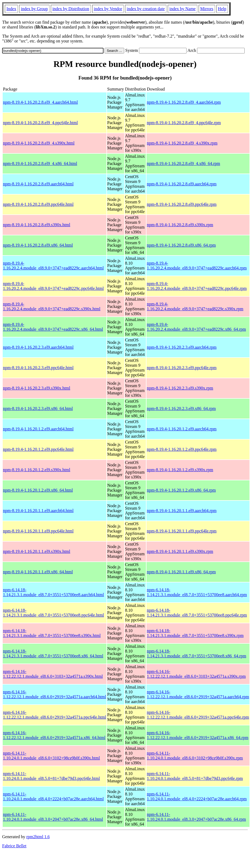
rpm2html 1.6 (38, 837)
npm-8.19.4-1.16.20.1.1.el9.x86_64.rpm (181, 572)
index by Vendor (108, 9)
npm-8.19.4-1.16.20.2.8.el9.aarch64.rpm (182, 184)
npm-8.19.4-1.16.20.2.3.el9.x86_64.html (38, 408)
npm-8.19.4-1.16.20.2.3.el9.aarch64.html (38, 347)
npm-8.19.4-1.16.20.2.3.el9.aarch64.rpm (182, 347)
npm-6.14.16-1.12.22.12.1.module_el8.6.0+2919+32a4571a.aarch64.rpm (198, 694)
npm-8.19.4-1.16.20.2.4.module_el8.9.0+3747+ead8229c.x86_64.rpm (196, 327)
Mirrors (207, 9)
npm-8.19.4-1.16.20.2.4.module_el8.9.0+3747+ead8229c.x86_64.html (53, 327)
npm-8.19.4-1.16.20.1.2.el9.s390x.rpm (180, 470)
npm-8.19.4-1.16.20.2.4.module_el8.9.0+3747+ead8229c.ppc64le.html (53, 286)
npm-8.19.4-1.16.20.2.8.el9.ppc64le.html (38, 204)
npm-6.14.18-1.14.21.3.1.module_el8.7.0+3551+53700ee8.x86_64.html (53, 653)
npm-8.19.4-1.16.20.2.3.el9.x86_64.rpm (181, 408)
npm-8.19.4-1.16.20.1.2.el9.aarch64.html (38, 429)
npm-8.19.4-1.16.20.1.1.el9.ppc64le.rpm (182, 531)
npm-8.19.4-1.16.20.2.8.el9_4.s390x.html (39, 143)
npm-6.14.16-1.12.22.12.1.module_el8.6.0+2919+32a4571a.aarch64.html (55, 694)
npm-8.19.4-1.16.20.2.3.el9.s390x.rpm (180, 388)
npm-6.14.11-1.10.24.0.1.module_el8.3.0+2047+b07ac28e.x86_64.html (53, 817)
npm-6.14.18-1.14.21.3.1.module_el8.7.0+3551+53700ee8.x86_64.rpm (197, 653)
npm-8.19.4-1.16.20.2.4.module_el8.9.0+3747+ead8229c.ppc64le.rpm (197, 286)
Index (11, 9)
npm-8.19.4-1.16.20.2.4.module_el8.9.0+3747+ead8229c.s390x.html (52, 306)
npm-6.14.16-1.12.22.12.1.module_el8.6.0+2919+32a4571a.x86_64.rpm (198, 735)
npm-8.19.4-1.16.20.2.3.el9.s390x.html (37, 388)
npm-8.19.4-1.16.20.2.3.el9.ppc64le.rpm (182, 368)
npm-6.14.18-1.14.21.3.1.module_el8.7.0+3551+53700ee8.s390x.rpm (195, 633)
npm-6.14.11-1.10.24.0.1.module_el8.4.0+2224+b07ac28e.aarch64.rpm (197, 796)
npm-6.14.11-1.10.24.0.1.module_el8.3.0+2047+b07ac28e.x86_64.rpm (196, 817)
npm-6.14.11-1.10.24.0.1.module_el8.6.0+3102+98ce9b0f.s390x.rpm (195, 756)
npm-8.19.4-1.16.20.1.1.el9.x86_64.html (38, 572)
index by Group (34, 9)
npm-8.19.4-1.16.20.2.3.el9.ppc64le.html (38, 368)
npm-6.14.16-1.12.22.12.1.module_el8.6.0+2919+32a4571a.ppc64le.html (55, 715)
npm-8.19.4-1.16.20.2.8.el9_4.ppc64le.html (40, 123)
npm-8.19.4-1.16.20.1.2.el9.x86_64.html (38, 490)
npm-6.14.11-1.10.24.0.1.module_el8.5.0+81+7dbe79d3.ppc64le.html (51, 776)
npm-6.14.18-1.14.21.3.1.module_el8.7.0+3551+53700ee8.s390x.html (52, 633)
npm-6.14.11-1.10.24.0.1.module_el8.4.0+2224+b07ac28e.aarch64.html (53, 796)
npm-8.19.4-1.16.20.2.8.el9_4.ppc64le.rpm (184, 123)
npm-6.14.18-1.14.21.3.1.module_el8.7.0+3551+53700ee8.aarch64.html (53, 592)
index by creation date (146, 9)
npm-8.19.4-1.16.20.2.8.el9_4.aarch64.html (40, 102)
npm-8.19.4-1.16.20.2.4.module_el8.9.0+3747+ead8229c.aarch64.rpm (197, 266)
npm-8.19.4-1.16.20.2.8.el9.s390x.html (37, 225)
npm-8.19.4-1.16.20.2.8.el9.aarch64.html (38, 184)
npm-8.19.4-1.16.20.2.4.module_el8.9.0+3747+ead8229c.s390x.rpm (195, 306)
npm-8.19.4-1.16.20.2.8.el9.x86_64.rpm (181, 245)
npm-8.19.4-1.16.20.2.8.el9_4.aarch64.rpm (184, 102)
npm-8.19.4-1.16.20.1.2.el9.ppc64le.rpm (182, 449)
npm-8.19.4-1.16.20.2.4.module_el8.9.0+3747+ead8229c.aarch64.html (53, 266)
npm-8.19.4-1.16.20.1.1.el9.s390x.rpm (180, 551)
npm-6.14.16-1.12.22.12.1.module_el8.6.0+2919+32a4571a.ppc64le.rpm (198, 715)
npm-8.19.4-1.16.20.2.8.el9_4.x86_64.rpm (183, 163)
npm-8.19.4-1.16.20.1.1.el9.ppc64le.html (38, 531)
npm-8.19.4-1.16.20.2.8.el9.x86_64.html (38, 245)
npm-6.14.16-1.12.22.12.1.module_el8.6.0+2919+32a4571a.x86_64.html (54, 735)
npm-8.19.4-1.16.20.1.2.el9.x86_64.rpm (181, 490)
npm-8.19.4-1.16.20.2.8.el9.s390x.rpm (180, 225)
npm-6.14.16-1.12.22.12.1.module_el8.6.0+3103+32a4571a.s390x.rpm (196, 674)
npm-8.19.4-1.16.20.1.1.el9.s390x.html (37, 551)
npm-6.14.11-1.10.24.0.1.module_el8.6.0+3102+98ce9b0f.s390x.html (51, 756)
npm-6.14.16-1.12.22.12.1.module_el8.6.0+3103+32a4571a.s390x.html (53, 674)
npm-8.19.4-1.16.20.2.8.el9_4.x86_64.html (40, 163)
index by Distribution (71, 9)
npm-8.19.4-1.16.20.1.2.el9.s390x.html (37, 470)
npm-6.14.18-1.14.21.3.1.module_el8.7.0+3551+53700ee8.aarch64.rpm (197, 592)
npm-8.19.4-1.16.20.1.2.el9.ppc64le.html (38, 449)
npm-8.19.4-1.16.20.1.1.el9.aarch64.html (38, 511)
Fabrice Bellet (14, 846)
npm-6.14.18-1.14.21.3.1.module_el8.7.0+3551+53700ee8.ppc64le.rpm (197, 613)
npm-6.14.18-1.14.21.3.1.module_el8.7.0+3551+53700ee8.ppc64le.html (53, 613)
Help (222, 9)
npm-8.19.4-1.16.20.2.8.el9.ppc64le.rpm (182, 204)
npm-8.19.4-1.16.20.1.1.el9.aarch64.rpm (182, 511)
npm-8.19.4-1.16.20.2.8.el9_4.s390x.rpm (182, 143)
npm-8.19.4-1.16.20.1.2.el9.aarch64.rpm (182, 429)
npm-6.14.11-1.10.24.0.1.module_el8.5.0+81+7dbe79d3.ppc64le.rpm (195, 776)
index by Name (183, 9)
